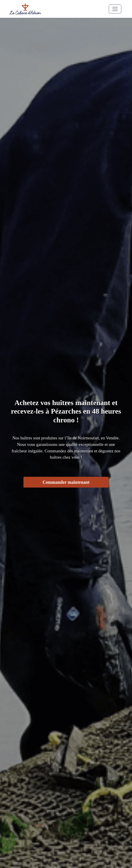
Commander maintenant (66, 482)
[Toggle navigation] (115, 9)
